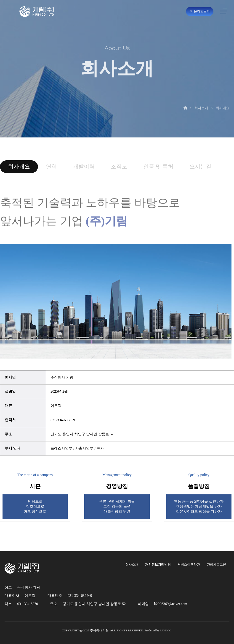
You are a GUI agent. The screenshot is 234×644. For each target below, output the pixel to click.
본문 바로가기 (0, 0)
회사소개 (201, 99)
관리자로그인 (216, 565)
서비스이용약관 (189, 565)
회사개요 (223, 99)
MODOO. (166, 630)
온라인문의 (200, 11)
